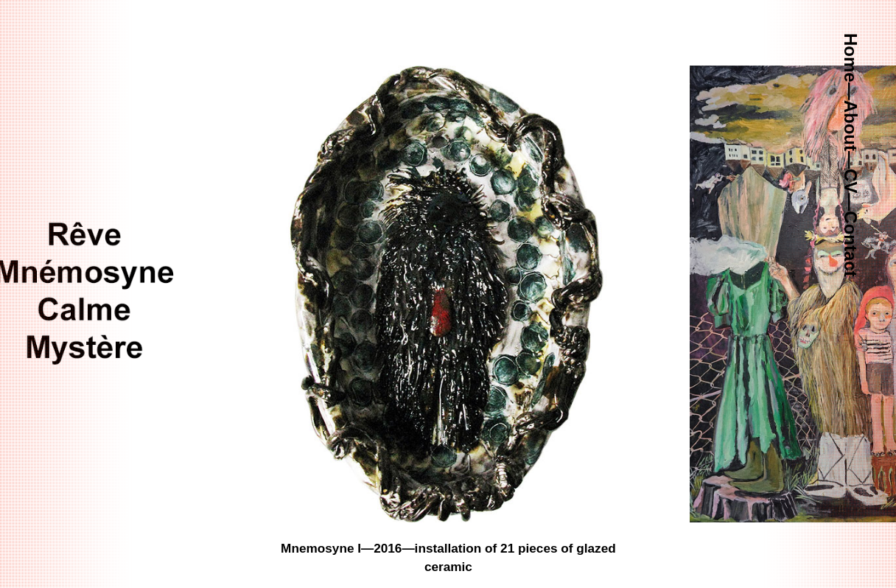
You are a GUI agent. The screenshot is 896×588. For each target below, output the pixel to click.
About (851, 126)
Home (851, 58)
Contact (851, 244)
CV (851, 181)
